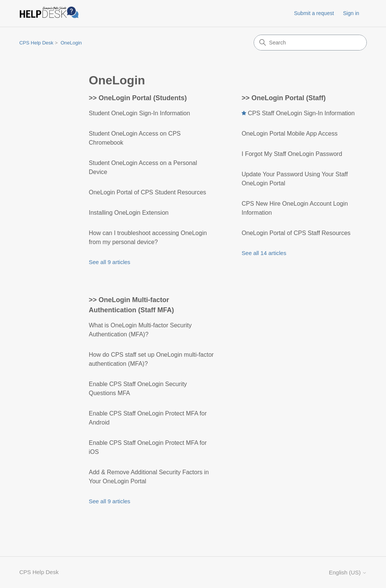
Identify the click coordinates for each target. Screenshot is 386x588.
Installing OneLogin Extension (129, 213)
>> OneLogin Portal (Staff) (284, 98)
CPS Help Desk (36, 43)
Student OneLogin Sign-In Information (140, 113)
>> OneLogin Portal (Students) (138, 98)
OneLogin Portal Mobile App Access (289, 134)
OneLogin (71, 43)
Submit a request (314, 13)
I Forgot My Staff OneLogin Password (292, 154)
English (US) (348, 572)
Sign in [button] (351, 13)
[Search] (310, 43)
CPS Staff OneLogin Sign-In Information (301, 113)
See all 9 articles (110, 262)
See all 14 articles (264, 253)
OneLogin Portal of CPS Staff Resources (296, 233)
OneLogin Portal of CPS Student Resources (148, 192)
